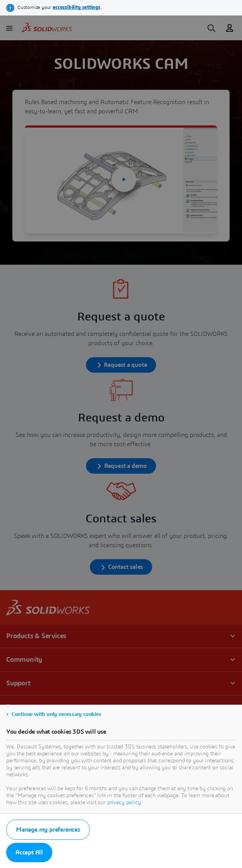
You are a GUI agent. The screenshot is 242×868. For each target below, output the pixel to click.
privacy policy (124, 803)
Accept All (29, 853)
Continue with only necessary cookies (57, 714)
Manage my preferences (48, 830)
